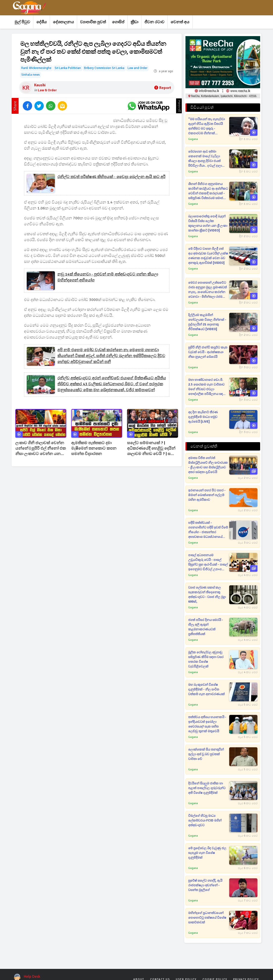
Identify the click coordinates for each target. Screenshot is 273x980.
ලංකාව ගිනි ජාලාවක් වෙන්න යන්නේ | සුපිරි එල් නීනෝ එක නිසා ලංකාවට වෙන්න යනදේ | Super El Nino (41, 448)
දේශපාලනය (63, 22)
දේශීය (42, 22)
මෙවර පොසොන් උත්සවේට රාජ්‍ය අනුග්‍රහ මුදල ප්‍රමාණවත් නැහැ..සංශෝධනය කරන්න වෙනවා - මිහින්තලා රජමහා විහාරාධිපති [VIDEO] (207, 290)
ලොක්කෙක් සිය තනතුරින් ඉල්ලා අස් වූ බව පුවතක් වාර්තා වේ (206, 754)
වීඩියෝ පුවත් (202, 108)
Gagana (193, 139)
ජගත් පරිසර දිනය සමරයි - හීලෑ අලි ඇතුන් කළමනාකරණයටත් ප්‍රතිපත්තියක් (206, 627)
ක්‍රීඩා (134, 22)
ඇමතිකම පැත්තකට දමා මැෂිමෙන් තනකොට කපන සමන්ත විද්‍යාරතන (94, 448)
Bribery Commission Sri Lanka (104, 68)
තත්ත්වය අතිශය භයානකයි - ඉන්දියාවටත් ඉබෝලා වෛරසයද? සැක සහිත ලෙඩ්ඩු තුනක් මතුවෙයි (207, 724)
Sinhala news (31, 75)
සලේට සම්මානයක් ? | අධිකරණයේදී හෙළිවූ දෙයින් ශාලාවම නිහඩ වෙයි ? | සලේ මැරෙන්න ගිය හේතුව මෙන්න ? (152, 448)
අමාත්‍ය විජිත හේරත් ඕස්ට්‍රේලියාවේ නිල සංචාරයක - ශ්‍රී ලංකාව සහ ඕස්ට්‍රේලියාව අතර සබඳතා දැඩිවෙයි (208, 465)
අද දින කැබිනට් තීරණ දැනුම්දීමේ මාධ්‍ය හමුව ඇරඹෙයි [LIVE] (203, 417)
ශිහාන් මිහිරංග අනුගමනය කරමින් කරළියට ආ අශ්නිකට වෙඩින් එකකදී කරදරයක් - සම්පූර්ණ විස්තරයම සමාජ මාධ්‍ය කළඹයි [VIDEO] (208, 191)
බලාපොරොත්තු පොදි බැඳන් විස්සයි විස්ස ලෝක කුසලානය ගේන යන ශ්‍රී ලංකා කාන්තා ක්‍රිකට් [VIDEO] (208, 223)
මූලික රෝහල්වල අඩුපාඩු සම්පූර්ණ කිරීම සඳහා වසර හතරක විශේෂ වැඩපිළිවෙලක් (206, 659)
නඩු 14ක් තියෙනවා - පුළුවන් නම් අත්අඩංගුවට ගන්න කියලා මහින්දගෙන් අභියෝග (108, 277)
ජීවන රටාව (154, 22)
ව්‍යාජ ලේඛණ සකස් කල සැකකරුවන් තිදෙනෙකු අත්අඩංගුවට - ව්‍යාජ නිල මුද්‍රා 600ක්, (207, 595)
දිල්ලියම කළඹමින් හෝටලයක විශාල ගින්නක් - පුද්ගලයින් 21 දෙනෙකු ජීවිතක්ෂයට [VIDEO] (207, 322)
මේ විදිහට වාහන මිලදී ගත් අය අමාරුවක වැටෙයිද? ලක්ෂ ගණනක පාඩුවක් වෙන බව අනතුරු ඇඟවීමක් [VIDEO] (208, 256)
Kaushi (40, 85)
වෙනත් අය (180, 22)
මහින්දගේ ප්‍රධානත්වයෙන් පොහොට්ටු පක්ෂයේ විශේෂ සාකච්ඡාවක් (207, 918)
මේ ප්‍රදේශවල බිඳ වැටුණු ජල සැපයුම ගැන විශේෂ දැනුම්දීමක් (207, 853)
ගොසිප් (118, 22)
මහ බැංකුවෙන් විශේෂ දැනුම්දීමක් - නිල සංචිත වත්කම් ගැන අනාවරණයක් (206, 689)
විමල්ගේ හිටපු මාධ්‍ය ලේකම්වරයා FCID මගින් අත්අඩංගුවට (205, 820)
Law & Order (47, 90)
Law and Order (137, 68)
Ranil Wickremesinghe (36, 68)
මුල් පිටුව (22, 22)
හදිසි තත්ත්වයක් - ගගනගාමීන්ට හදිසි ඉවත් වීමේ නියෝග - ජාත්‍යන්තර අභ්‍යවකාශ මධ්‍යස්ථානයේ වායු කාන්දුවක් (208, 530)
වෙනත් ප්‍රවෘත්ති (204, 446)
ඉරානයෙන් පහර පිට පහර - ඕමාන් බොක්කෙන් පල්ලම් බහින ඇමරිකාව (207, 495)
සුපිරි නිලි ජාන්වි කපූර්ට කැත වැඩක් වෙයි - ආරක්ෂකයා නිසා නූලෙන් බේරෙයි (208, 352)
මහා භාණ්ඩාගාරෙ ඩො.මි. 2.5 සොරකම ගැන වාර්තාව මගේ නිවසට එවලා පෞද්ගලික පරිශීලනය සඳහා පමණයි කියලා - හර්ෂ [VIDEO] (207, 387)
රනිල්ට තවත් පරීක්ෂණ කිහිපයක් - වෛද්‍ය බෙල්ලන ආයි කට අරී (111, 177)
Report (163, 88)
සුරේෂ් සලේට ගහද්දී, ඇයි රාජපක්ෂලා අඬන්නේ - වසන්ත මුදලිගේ (205, 885)
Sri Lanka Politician (68, 68)
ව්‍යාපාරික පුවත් (93, 22)
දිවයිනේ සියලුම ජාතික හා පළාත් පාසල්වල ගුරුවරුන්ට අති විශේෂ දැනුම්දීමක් (207, 788)
